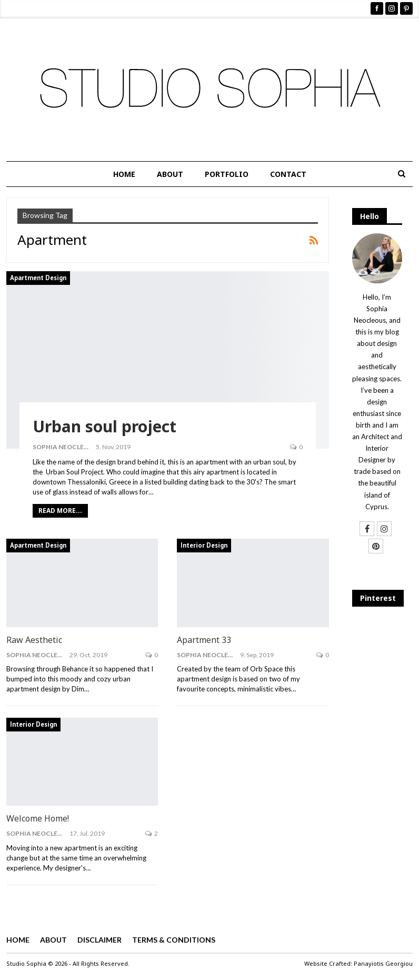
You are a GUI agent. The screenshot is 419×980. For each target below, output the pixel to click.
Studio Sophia (26, 963)
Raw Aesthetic (34, 640)
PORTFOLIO (227, 174)
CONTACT (288, 174)
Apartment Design (38, 278)
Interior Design (204, 545)
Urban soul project (104, 426)
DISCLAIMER (99, 940)
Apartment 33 (204, 640)
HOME (124, 174)
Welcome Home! (38, 818)
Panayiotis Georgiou (383, 963)
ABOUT (170, 174)
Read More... (60, 511)
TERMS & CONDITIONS (174, 940)
